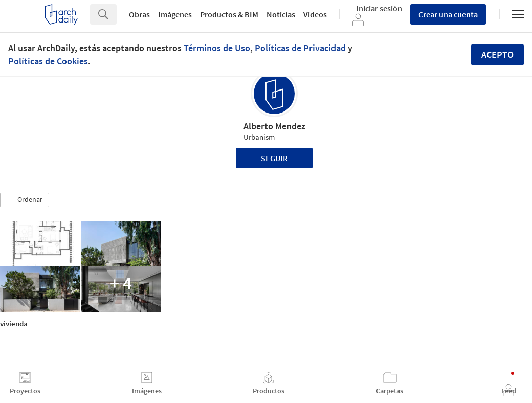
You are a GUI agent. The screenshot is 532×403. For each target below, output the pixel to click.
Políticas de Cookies (48, 61)
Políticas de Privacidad (300, 48)
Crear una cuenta (448, 14)
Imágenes (175, 14)
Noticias (281, 14)
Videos (315, 14)
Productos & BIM (229, 14)
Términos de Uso (217, 48)
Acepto (497, 54)
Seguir (274, 158)
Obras (139, 14)
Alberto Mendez (274, 126)
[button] (25, 200)
